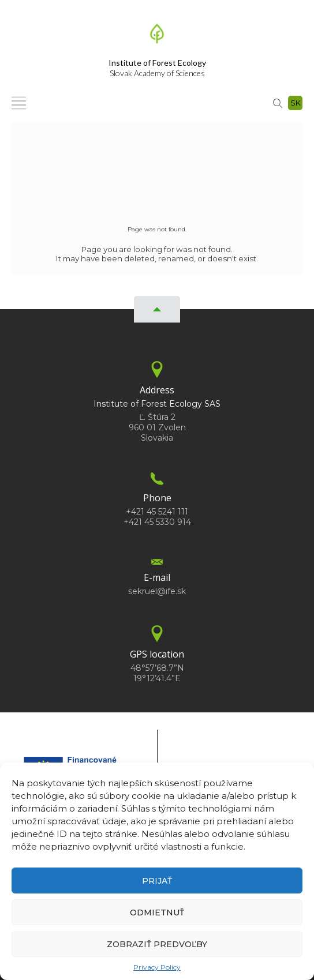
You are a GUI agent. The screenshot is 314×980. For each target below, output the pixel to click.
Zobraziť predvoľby (157, 944)
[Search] (278, 103)
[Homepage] (157, 37)
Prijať (157, 881)
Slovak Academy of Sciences (157, 68)
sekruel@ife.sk (157, 591)
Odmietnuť (157, 913)
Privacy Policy (157, 967)
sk (296, 103)
